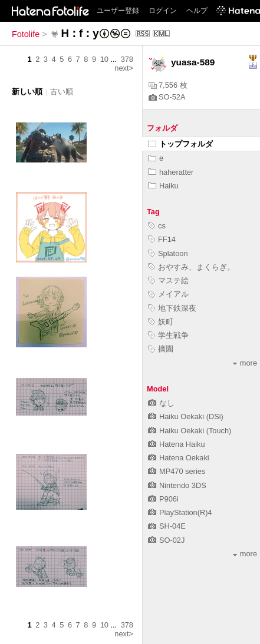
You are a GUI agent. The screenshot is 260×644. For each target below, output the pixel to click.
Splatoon (168, 253)
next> (124, 68)
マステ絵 (168, 280)
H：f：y (80, 33)
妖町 (161, 322)
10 (104, 59)
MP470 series (177, 471)
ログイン (163, 11)
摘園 (161, 349)
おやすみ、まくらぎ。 (191, 267)
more (245, 363)
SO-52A (167, 97)
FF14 (162, 239)
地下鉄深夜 (172, 308)
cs (157, 226)
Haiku (163, 186)
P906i (163, 499)
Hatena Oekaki (179, 458)
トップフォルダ (180, 144)
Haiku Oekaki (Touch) (190, 431)
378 (127, 59)
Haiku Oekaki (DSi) (186, 416)
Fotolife (26, 34)
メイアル (168, 294)
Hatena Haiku (177, 444)
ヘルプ (197, 11)
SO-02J (166, 540)
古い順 (62, 92)
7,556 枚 (168, 85)
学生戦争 (168, 335)
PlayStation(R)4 (180, 512)
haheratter (171, 172)
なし (161, 403)
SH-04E (167, 526)
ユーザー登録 (118, 11)
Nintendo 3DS (177, 485)
